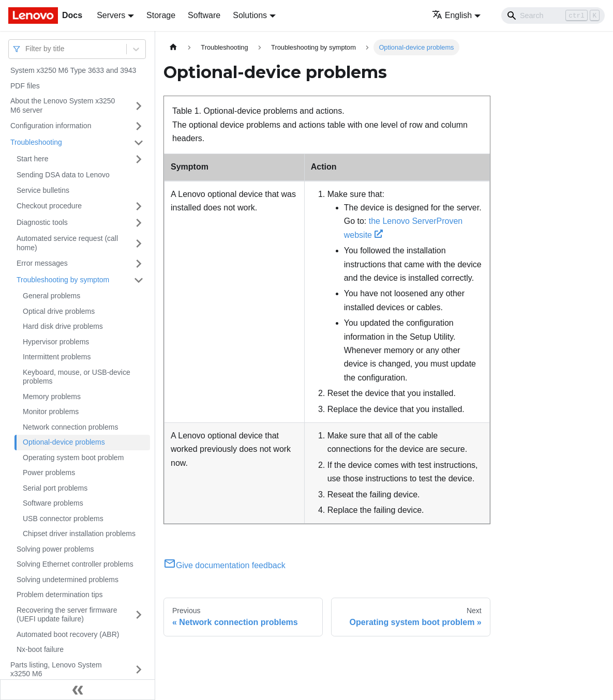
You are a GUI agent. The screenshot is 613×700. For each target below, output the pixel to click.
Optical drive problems (59, 311)
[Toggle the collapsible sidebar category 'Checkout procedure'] (139, 206)
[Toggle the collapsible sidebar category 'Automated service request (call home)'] (139, 243)
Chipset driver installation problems (79, 534)
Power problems (49, 473)
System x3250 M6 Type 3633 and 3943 (73, 70)
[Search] (553, 16)
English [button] (452, 15)
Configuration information (51, 126)
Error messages (42, 263)
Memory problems (52, 397)
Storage (161, 15)
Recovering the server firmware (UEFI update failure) (67, 615)
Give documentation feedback (225, 565)
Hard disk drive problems (63, 326)
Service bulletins (43, 190)
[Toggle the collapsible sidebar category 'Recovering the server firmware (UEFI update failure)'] (139, 615)
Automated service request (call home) (67, 243)
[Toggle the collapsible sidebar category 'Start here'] (139, 159)
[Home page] (173, 47)
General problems (51, 296)
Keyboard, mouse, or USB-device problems (77, 377)
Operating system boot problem (73, 458)
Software (204, 15)
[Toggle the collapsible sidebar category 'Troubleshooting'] (139, 143)
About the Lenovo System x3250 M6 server (63, 105)
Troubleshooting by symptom (63, 280)
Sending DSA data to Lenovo (63, 175)
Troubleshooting (36, 142)
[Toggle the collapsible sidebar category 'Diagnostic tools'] (139, 223)
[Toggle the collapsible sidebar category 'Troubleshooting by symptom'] (139, 280)
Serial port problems (55, 488)
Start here (32, 159)
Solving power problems (55, 549)
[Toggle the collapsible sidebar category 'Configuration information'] (139, 126)
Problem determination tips (60, 595)
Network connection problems (70, 427)
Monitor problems (51, 412)
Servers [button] (111, 15)
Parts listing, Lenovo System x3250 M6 (56, 669)
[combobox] (26, 49)
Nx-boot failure (40, 649)
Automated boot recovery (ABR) (68, 634)
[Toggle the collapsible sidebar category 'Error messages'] (139, 264)
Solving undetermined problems (68, 580)
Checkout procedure (49, 206)
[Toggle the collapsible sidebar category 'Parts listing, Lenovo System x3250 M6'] (139, 670)
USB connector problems (63, 519)
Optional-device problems (64, 442)
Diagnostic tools (42, 222)
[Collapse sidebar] (78, 690)
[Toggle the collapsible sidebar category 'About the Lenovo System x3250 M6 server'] (139, 106)
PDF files (25, 86)
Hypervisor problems (56, 342)
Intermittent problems (57, 357)
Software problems (53, 503)
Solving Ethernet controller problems (75, 564)
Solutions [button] (250, 15)
